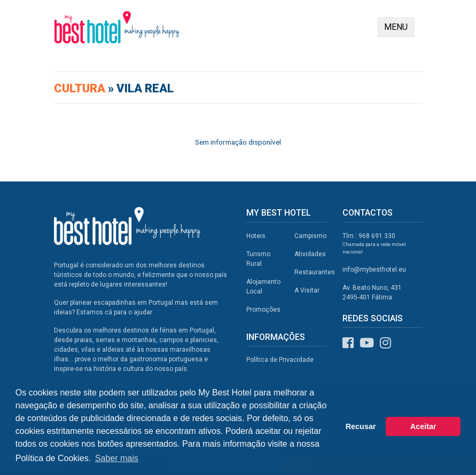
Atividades (310, 254)
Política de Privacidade (280, 360)
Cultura (81, 88)
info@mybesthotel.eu (374, 270)
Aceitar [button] (423, 426)
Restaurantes (315, 272)
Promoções (263, 310)
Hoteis (256, 236)
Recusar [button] (361, 426)
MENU (396, 27)
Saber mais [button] (117, 458)
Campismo (310, 236)
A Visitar (307, 290)
